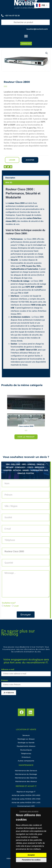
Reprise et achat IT (26, 788)
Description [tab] (10, 178)
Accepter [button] (31, 855)
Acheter (7, 606)
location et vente (26, 731)
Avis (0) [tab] (9, 182)
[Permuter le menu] (26, 36)
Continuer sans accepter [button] (29, 811)
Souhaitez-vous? (9, 603)
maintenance (26, 767)
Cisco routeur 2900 (26, 426)
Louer (16, 606)
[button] (47, 53)
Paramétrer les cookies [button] (31, 860)
